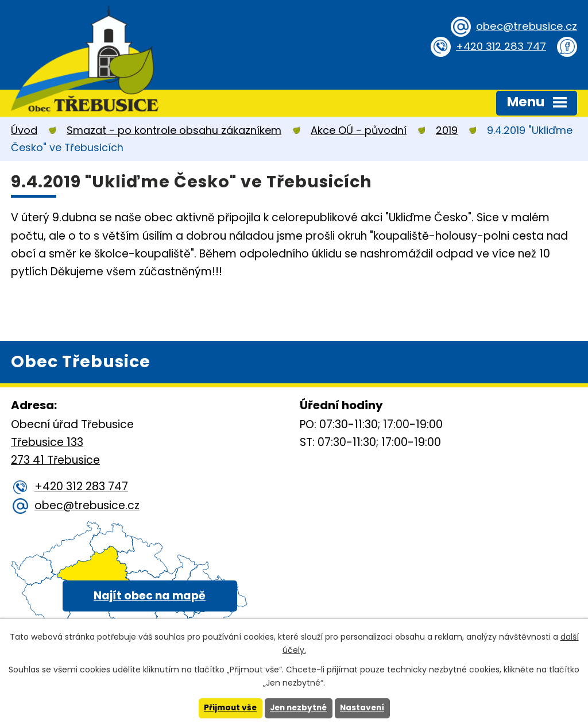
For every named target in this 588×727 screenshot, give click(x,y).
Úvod (24, 130)
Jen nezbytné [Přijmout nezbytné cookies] (298, 708)
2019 (447, 130)
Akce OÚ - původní (359, 130)
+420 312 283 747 (499, 46)
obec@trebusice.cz (525, 26)
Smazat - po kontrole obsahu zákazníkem (174, 130)
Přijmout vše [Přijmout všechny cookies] (228, 708)
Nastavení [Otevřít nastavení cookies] (365, 708)
